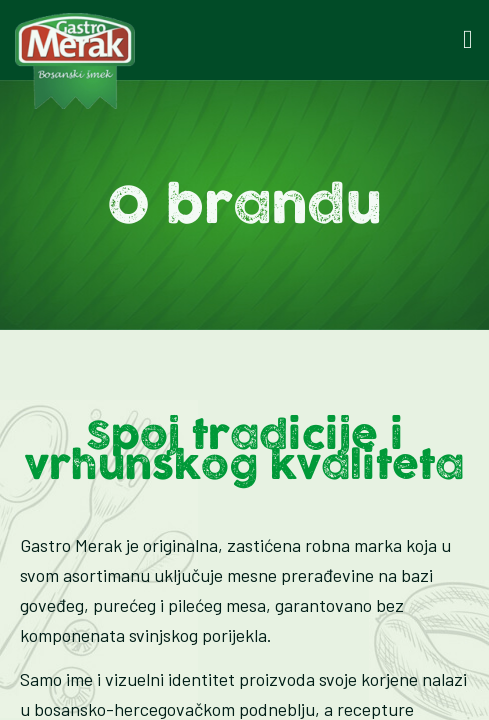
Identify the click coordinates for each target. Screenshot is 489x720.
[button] (467, 40)
